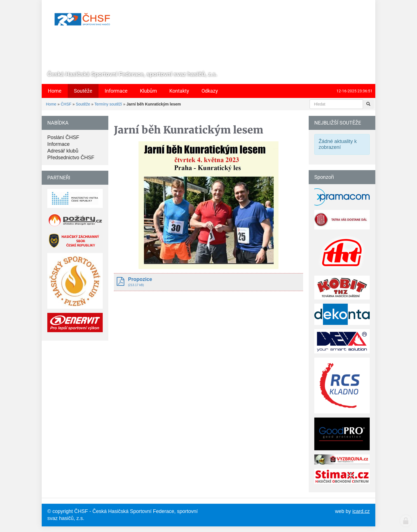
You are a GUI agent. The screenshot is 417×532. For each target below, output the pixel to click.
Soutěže (83, 104)
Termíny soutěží (108, 104)
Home (51, 104)
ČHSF (66, 104)
